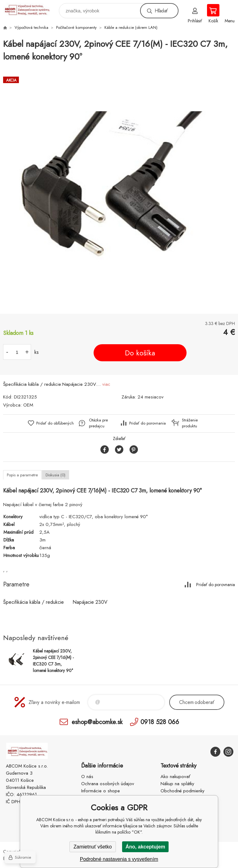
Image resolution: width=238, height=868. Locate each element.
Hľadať (161, 11)
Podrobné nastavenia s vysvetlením (119, 859)
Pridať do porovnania (148, 423)
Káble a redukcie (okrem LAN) (131, 27)
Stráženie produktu (190, 423)
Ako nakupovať (175, 777)
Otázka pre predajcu (98, 423)
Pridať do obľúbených (55, 423)
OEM (28, 405)
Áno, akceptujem (145, 847)
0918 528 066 (160, 722)
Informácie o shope (101, 791)
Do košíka (140, 353)
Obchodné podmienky (183, 791)
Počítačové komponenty (76, 27)
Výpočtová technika (31, 27)
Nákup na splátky (177, 784)
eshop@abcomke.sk (97, 722)
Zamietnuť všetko (93, 847)
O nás (87, 777)
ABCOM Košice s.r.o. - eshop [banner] (31, 9)
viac (106, 384)
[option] (119, 189)
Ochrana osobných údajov (108, 784)
